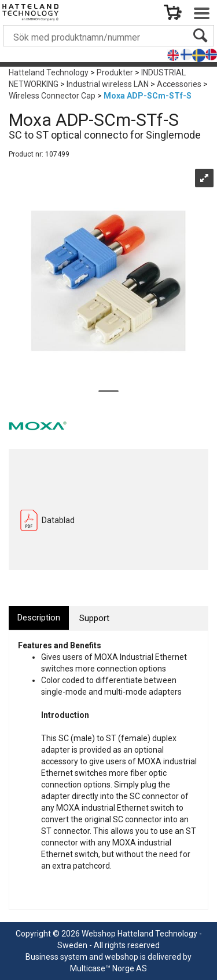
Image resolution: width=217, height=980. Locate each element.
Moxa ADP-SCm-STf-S (148, 96)
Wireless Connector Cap (52, 96)
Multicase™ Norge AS (108, 968)
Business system (56, 957)
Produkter (115, 72)
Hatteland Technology (49, 72)
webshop (122, 957)
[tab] (39, 618)
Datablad (58, 520)
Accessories (179, 84)
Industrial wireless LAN (108, 84)
